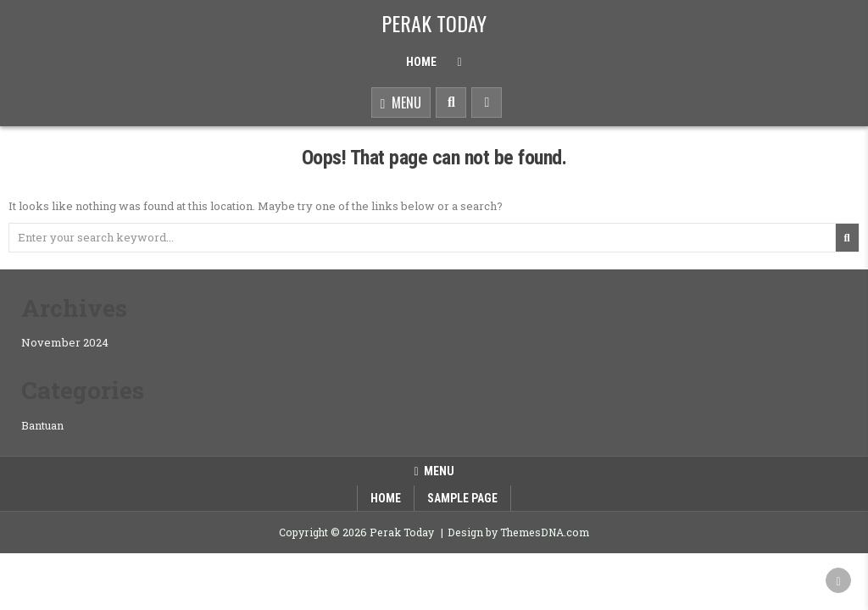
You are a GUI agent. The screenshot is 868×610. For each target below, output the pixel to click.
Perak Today (434, 23)
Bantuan (42, 425)
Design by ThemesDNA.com (518, 532)
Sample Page (462, 498)
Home (421, 62)
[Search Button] (451, 103)
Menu (401, 104)
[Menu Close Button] (459, 62)
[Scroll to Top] (838, 580)
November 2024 (65, 342)
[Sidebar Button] (487, 103)
